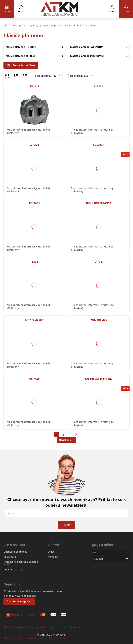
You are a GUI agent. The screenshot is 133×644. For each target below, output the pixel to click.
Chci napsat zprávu (19, 601)
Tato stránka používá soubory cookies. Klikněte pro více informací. (42, 627)
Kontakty (53, 557)
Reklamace (10, 557)
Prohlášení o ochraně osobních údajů (21, 563)
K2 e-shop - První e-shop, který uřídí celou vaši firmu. (35, 638)
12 (55, 76)
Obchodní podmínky (15, 552)
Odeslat (66, 525)
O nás (51, 552)
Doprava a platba (13, 569)
